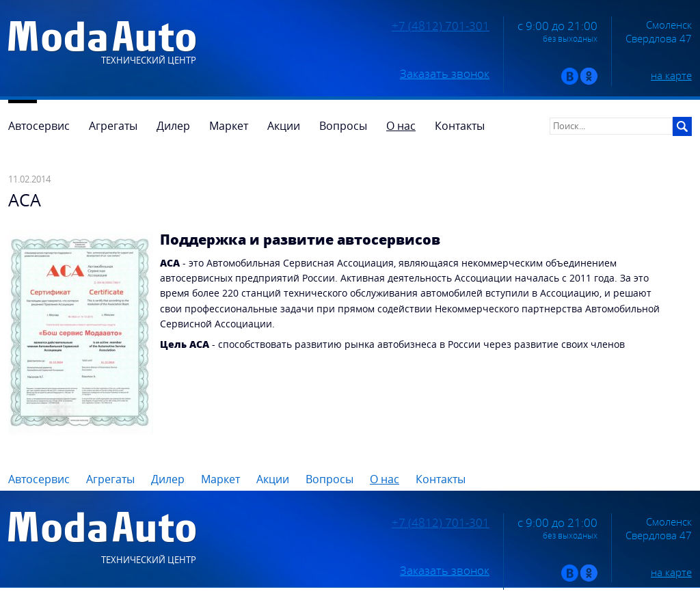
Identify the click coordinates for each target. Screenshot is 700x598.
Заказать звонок (445, 74)
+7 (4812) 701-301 (441, 26)
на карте (671, 75)
